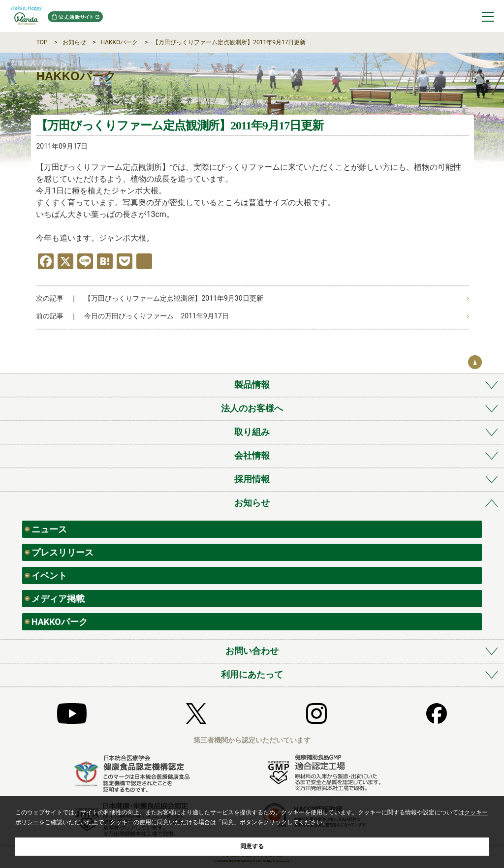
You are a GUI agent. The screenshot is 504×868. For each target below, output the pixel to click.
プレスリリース (63, 552)
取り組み (252, 432)
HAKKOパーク (120, 42)
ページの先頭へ (475, 362)
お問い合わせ (252, 651)
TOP (42, 42)
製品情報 (252, 385)
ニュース (49, 529)
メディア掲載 (58, 599)
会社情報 (252, 455)
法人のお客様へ (252, 408)
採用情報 (252, 479)
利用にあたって (252, 674)
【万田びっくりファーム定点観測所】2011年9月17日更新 (229, 42)
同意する (252, 846)
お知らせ (74, 42)
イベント (49, 575)
